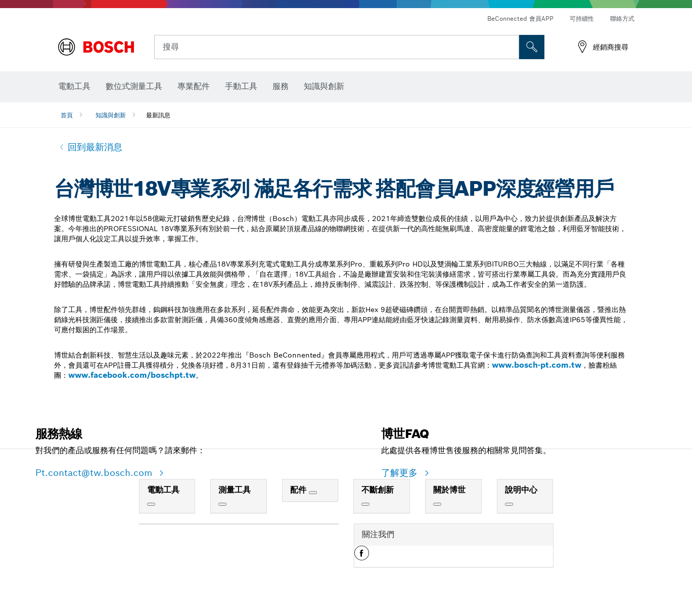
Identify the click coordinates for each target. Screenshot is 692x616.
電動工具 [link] (163, 490)
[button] (362, 557)
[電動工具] (151, 504)
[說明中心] (509, 504)
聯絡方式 (622, 18)
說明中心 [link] (521, 490)
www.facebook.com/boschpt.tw (132, 375)
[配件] (313, 493)
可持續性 (582, 18)
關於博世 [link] (449, 490)
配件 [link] (299, 490)
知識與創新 (111, 115)
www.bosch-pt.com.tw (537, 365)
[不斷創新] (365, 504)
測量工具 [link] (235, 490)
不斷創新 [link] (378, 490)
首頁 (67, 115)
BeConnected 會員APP (520, 18)
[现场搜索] (532, 47)
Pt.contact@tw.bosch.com (95, 473)
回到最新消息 (95, 147)
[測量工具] (222, 504)
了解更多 (401, 473)
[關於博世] (437, 504)
